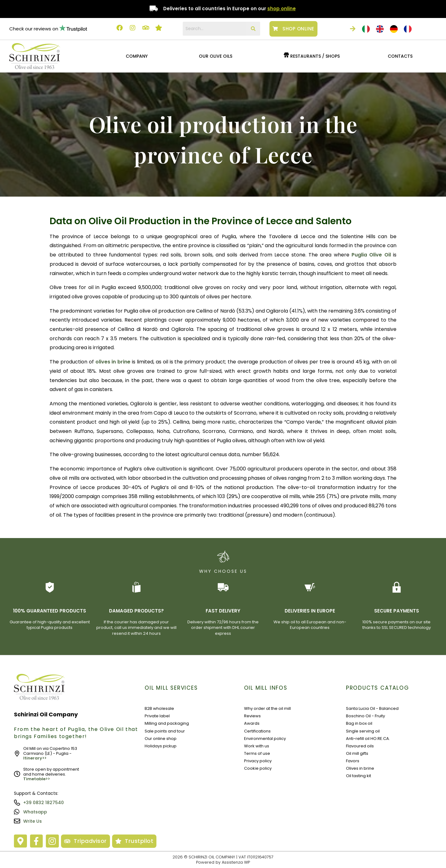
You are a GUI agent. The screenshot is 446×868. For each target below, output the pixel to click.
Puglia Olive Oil (371, 255)
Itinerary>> (35, 758)
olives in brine (113, 362)
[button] (138, 56)
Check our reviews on (34, 29)
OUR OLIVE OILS (216, 56)
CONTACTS (400, 56)
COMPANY (137, 56)
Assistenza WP (236, 862)
